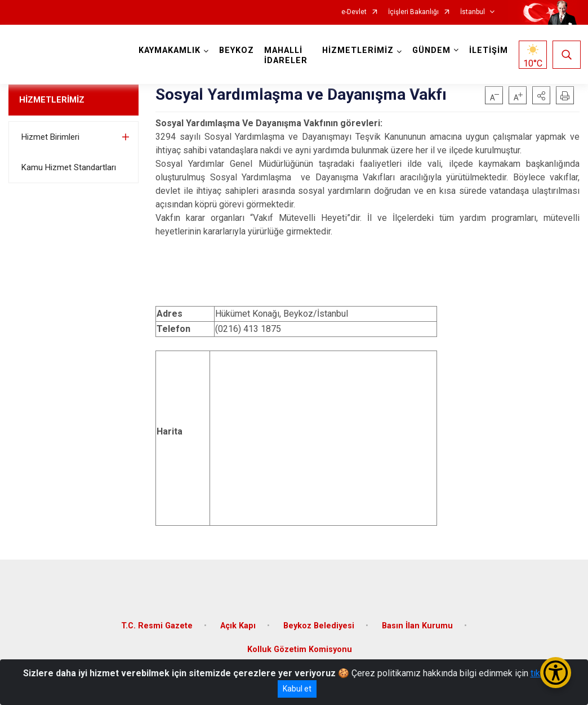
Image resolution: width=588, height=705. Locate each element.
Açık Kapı (238, 623)
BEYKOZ (238, 50)
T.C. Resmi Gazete (157, 623)
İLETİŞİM (487, 50)
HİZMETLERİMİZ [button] (357, 50)
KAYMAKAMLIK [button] (171, 50)
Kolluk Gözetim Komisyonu (300, 647)
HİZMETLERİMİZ (52, 100)
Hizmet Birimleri (50, 137)
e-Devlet (354, 12)
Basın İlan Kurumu (417, 623)
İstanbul (473, 12)
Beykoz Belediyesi (319, 623)
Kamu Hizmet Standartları (69, 167)
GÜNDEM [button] (430, 50)
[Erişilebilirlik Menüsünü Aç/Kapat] (556, 673)
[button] (541, 95)
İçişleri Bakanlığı (413, 12)
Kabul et (297, 689)
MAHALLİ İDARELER (287, 56)
